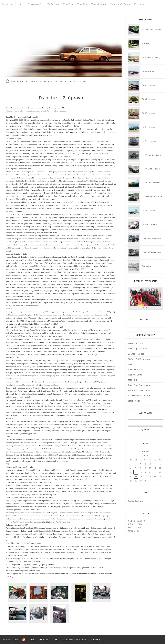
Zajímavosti (147, 266)
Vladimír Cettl (135, 375)
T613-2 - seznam (149, 99)
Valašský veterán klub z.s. (141, 396)
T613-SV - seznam (150, 224)
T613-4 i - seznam (150, 141)
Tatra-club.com (135, 343)
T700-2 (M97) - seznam (152, 252)
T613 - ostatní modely (152, 57)
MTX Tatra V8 (52, 4)
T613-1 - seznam (149, 85)
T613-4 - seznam (149, 127)
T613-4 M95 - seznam (152, 182)
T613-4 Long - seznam (152, 169)
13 (131, 472)
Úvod (21, 4)
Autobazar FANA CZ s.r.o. (140, 390)
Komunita (139, 4)
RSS (32, 640)
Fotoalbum (8, 4)
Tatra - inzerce (99, 4)
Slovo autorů (34, 4)
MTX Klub (133, 380)
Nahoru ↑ (96, 640)
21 (136, 476)
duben (145, 451)
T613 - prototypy (150, 71)
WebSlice (44, 640)
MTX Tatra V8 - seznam (148, 29)
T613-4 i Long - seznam (148, 155)
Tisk (55, 640)
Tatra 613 (68, 4)
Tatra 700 (82, 4)
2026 (145, 455)
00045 (145, 308)
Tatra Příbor (134, 401)
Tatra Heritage (135, 369)
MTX (130, 364)
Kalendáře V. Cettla (120, 4)
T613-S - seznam (149, 210)
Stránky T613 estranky (139, 359)
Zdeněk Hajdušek (137, 354)
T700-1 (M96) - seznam (152, 238)
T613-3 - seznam (149, 113)
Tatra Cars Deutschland (140, 385)
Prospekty (146, 43)
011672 (60, 82)
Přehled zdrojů (135, 501)
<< (131, 451)
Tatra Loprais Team (137, 349)
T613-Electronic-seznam (40, 82)
